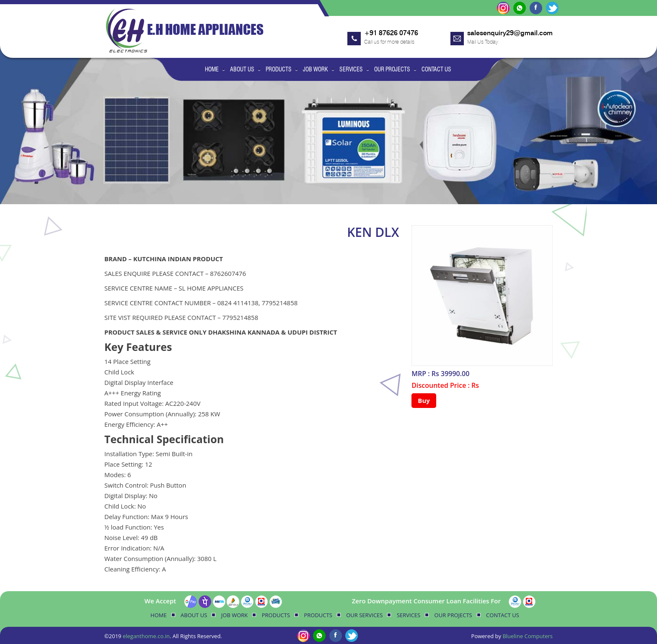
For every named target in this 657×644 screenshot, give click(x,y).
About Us (242, 69)
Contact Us (436, 69)
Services (351, 69)
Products (279, 69)
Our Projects (392, 69)
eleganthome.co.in (146, 636)
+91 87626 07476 (391, 33)
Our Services (364, 615)
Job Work (316, 69)
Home (212, 69)
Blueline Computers (528, 636)
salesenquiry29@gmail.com (510, 33)
